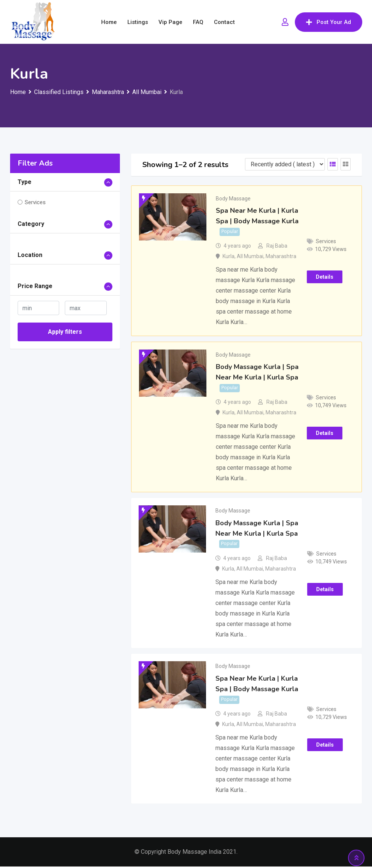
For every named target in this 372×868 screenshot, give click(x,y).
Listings (138, 22)
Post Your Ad (329, 22)
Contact (224, 22)
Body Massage (233, 199)
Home (109, 22)
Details (325, 277)
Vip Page (170, 22)
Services (35, 202)
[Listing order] (285, 164)
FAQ (198, 22)
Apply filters (65, 332)
